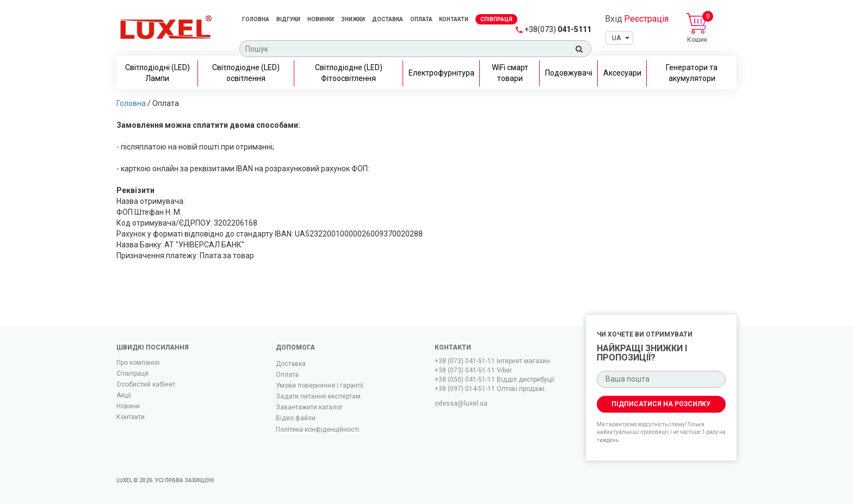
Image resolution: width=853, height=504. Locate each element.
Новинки (321, 19)
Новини (128, 406)
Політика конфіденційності (317, 430)
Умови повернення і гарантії (320, 385)
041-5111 (558, 29)
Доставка (388, 19)
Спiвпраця (496, 19)
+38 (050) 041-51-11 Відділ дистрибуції (495, 379)
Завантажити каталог (309, 407)
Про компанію (138, 363)
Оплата (422, 19)
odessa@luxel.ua (461, 403)
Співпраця (132, 374)
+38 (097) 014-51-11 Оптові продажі (490, 389)
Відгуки (288, 19)
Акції (124, 395)
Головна (256, 19)
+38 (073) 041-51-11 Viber (473, 370)
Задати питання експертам (318, 396)
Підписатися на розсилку (661, 404)
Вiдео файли (296, 418)
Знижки (353, 19)
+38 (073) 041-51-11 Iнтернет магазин (492, 361)
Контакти (454, 19)
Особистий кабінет (146, 384)
